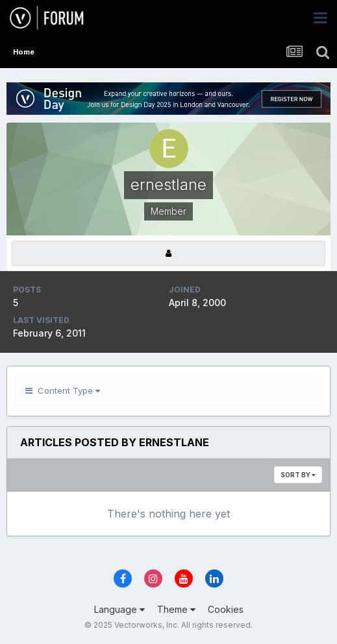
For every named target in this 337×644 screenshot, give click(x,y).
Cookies (226, 609)
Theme (176, 609)
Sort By (298, 475)
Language (119, 609)
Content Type (63, 390)
